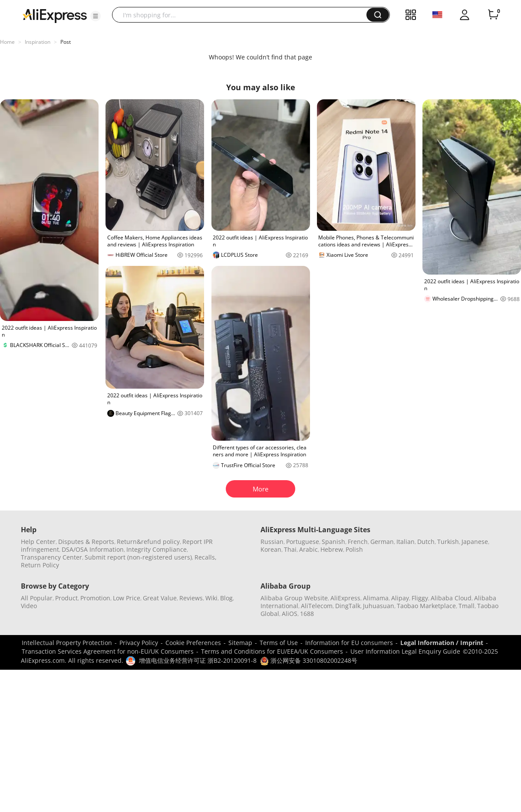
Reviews (191, 598)
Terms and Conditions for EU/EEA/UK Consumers (272, 651)
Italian (406, 542)
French (358, 542)
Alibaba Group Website (294, 598)
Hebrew (332, 549)
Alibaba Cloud (451, 598)
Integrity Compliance (157, 549)
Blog (226, 598)
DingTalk (348, 606)
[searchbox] (242, 15)
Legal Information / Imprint (442, 643)
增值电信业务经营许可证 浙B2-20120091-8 (198, 660)
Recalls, (206, 557)
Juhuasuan (379, 606)
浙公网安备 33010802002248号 (309, 660)
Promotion (95, 598)
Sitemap (240, 643)
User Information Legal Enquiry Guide (405, 651)
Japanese (475, 542)
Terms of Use (279, 643)
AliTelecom (317, 606)
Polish (354, 549)
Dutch (426, 542)
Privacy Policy (139, 643)
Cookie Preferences (193, 643)
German (382, 542)
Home (7, 42)
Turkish (448, 542)
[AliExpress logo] (55, 15)
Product (66, 598)
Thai (290, 549)
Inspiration (38, 42)
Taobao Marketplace (426, 606)
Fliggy (420, 598)
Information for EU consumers (349, 643)
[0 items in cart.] (493, 15)
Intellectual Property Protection (67, 643)
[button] (96, 16)
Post (66, 42)
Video (29, 606)
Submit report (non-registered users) (138, 557)
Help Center (38, 542)
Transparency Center (51, 557)
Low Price (127, 598)
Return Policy (40, 565)
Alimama (376, 598)
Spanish (333, 542)
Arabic (308, 549)
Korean (271, 549)
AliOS (290, 614)
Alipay (400, 598)
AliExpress (345, 598)
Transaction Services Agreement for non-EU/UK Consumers (108, 651)
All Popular (37, 598)
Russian (272, 542)
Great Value (160, 598)
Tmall (467, 606)
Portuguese (303, 542)
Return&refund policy (148, 542)
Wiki (211, 598)
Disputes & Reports (86, 542)
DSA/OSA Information (93, 549)
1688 (307, 614)
